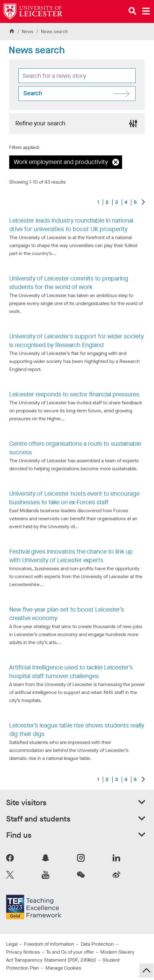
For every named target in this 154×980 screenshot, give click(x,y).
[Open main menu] (146, 11)
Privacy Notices (23, 952)
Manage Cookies (63, 968)
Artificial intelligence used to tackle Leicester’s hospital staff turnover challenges (71, 672)
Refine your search (40, 123)
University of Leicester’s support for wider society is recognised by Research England (77, 341)
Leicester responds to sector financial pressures (74, 394)
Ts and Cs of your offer (70, 952)
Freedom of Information (49, 944)
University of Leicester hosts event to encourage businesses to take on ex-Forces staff (74, 498)
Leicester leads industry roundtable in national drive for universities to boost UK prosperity (71, 225)
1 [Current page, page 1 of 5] (98, 202)
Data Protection (97, 944)
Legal (12, 944)
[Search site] (77, 93)
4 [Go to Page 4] (126, 202)
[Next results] (143, 202)
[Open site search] (133, 11)
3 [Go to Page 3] (117, 202)
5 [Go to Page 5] (135, 202)
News (28, 32)
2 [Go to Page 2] (107, 202)
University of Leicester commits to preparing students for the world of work (69, 283)
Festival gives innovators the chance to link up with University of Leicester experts (71, 556)
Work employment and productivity (61, 162)
